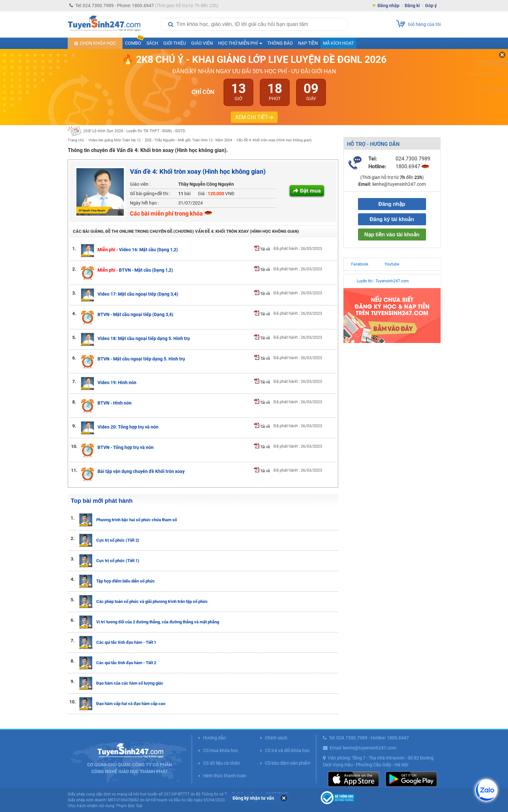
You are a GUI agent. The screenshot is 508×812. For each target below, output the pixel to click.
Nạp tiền (308, 43)
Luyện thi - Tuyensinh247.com (383, 281)
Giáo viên (202, 43)
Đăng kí (412, 6)
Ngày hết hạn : (144, 203)
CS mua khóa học (221, 750)
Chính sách (276, 738)
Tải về (262, 249)
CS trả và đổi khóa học (287, 750)
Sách (152, 43)
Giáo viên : (140, 184)
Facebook (360, 264)
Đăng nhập (388, 6)
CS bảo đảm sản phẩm (288, 763)
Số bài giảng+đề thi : (150, 194)
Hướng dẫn (214, 738)
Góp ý (431, 6)
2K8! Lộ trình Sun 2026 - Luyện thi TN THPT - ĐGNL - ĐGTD (134, 131)
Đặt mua (310, 191)
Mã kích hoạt (338, 43)
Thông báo (280, 43)
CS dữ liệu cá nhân (222, 763)
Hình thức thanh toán (225, 776)
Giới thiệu (175, 43)
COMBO (134, 42)
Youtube (392, 264)
